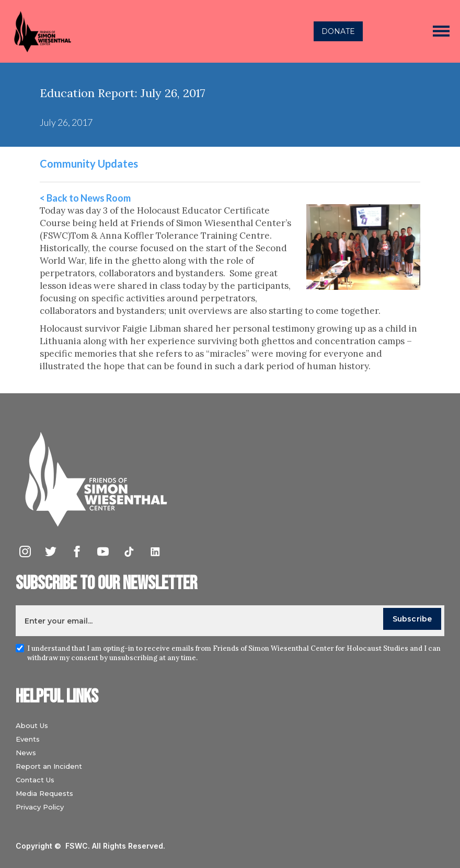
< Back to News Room (85, 198)
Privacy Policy (40, 807)
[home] (127, 31)
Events (28, 739)
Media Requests (44, 793)
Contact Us (35, 780)
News (26, 753)
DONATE (338, 31)
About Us (32, 725)
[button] (441, 31)
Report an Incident (49, 766)
